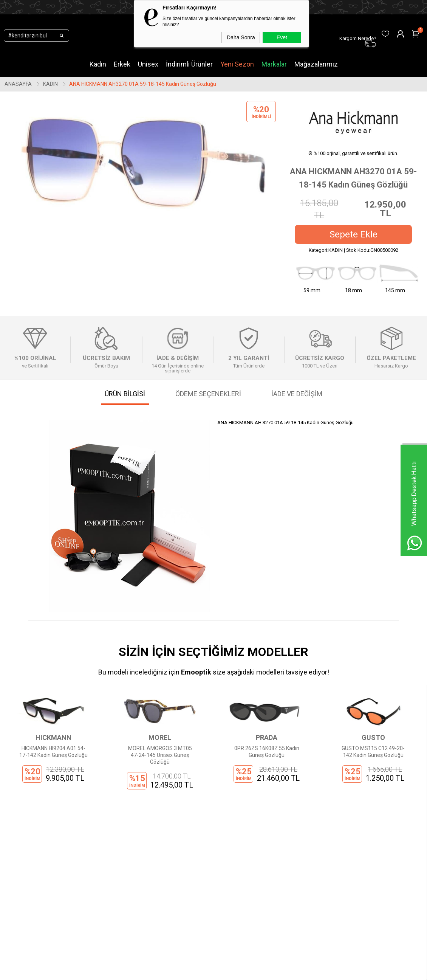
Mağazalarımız (316, 64)
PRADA (160, 737)
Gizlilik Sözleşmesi (135, 872)
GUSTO (267, 737)
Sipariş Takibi (200, 861)
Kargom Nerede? (204, 872)
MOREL (53, 737)
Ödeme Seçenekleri (136, 883)
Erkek (122, 64)
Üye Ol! (192, 838)
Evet (282, 37)
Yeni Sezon (237, 64)
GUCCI (373, 737)
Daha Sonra (241, 37)
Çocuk (49, 883)
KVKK (119, 861)
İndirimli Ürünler (189, 64)
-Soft (175, 971)
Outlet (49, 895)
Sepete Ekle (354, 234)
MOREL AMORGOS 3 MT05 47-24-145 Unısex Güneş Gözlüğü (53, 755)
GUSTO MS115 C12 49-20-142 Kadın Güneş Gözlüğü (267, 752)
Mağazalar (54, 906)
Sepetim (194, 883)
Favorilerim (197, 895)
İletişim (121, 849)
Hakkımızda (127, 838)
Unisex (148, 64)
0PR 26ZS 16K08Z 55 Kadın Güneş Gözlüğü (160, 752)
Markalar (274, 64)
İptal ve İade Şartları (136, 895)
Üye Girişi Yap (200, 849)
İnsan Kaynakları (132, 906)
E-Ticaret (191, 971)
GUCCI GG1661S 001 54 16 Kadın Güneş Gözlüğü (373, 752)
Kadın (98, 64)
